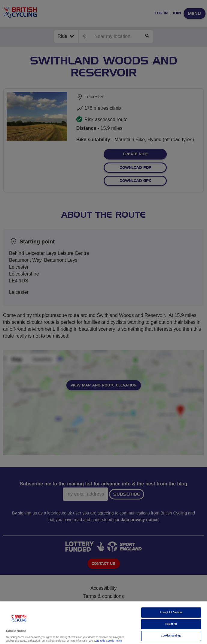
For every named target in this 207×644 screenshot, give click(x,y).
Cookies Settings (171, 636)
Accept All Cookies (171, 612)
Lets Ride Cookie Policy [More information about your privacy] (108, 641)
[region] (104, 623)
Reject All (171, 624)
